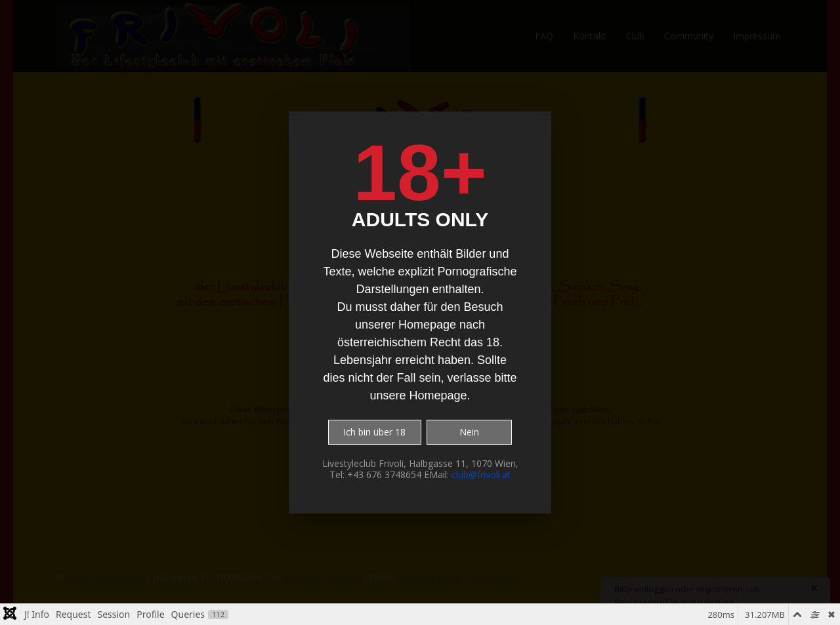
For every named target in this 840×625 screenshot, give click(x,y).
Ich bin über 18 (374, 432)
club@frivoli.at (481, 474)
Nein (469, 432)
